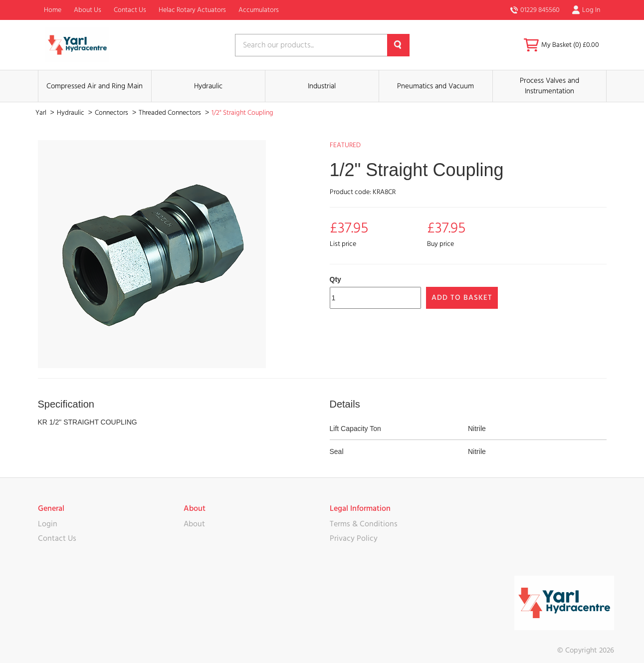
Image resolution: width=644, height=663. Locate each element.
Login (48, 524)
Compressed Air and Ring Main (95, 86)
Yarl (42, 113)
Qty (335, 279)
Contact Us (130, 10)
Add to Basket (462, 298)
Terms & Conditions (364, 524)
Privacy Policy (354, 538)
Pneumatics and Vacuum (435, 86)
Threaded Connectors (171, 113)
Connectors (112, 113)
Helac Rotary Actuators (192, 10)
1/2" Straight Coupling (242, 113)
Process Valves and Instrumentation (549, 86)
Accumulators (259, 10)
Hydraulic (208, 86)
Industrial (322, 86)
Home (53, 10)
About (194, 524)
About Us (88, 10)
